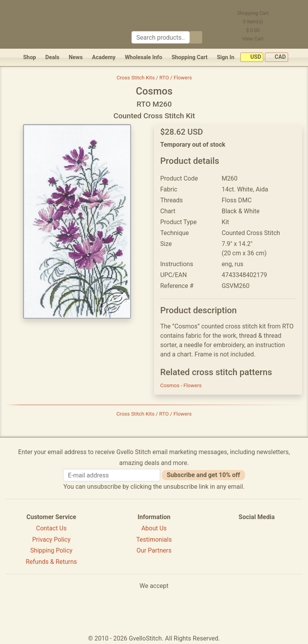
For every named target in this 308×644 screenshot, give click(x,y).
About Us (154, 528)
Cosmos (171, 385)
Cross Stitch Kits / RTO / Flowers (154, 78)
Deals (52, 57)
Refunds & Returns (51, 562)
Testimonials (154, 540)
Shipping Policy (52, 550)
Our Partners (154, 550)
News (76, 57)
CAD (276, 57)
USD (252, 57)
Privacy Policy (52, 540)
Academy (104, 57)
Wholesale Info (143, 57)
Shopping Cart (190, 57)
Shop (29, 57)
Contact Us (52, 528)
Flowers (193, 385)
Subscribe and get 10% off (203, 475)
